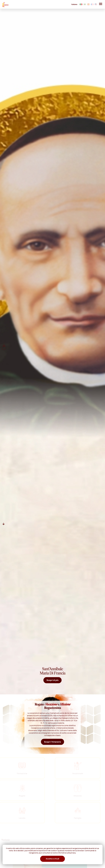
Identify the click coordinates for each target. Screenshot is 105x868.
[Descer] (4, 524)
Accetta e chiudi (52, 859)
